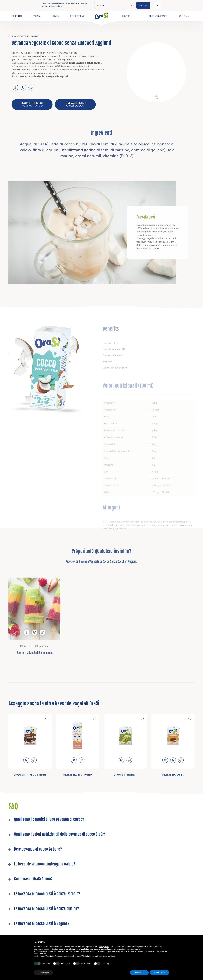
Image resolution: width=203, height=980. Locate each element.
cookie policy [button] (136, 949)
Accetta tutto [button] (159, 973)
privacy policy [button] (104, 947)
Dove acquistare (158, 16)
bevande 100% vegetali (57, 63)
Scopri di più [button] (44, 973)
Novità (55, 16)
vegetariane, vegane (35, 73)
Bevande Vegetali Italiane (25, 36)
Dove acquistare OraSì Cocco (75, 104)
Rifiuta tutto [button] (139, 973)
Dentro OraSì (77, 16)
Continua (143, 5)
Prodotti (17, 16)
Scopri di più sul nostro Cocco (32, 104)
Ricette (126, 16)
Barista (37, 16)
